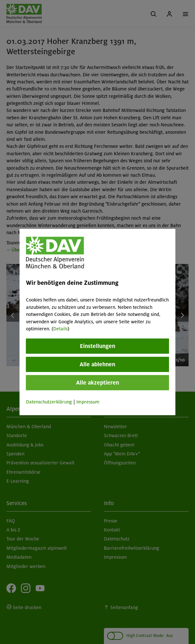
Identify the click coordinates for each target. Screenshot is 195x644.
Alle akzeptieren (97, 383)
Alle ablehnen (97, 364)
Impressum (88, 402)
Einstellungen (97, 346)
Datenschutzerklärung (49, 402)
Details (60, 329)
